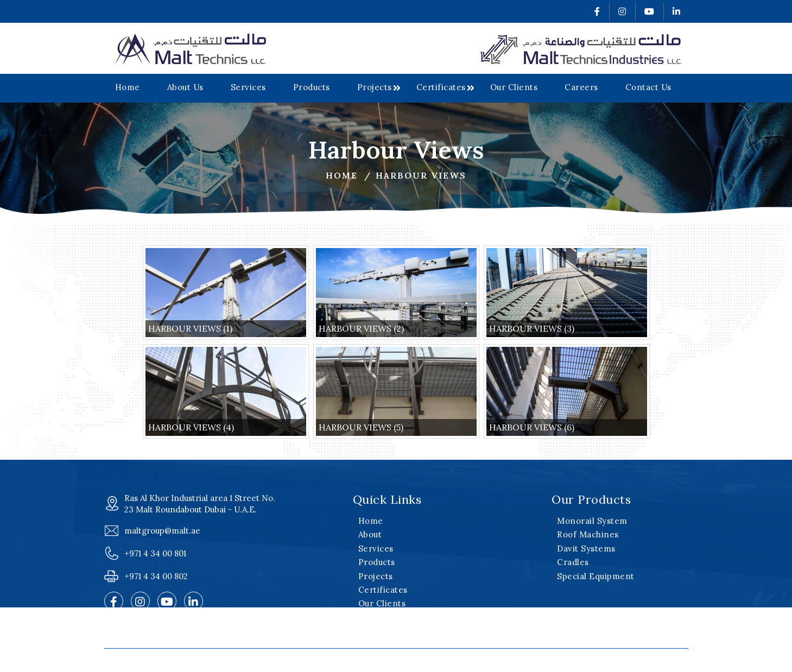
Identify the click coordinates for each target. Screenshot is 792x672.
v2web (555, 660)
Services (248, 87)
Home (128, 87)
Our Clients (514, 87)
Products (312, 87)
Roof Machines (588, 534)
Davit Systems (586, 549)
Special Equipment (596, 576)
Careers (581, 87)
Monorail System (592, 521)
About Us (185, 87)
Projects (375, 87)
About (370, 534)
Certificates (441, 87)
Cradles (573, 562)
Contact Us (648, 87)
